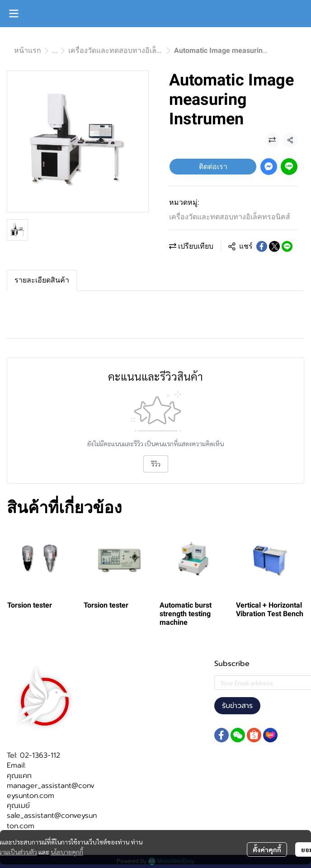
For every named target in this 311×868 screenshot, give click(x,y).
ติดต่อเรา (213, 167)
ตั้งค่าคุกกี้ (267, 849)
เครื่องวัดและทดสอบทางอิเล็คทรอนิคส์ (129, 50)
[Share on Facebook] (262, 246)
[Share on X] (274, 246)
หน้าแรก (28, 50)
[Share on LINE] (287, 246)
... (55, 50)
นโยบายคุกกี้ (67, 852)
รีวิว (156, 464)
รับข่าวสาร (237, 706)
